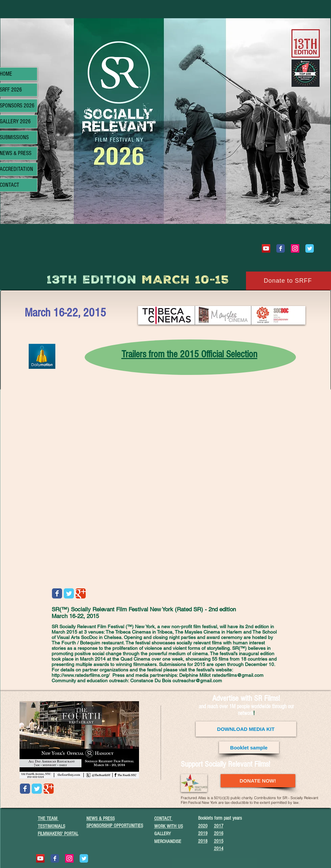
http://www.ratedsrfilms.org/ (81, 675)
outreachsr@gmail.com (197, 681)
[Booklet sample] (249, 747)
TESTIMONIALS (51, 826)
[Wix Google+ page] (81, 593)
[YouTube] (266, 248)
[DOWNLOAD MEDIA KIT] (246, 729)
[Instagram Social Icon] (295, 248)
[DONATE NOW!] (258, 781)
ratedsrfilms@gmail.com (238, 675)
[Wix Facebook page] (281, 248)
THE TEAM (48, 819)
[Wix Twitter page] (310, 248)
